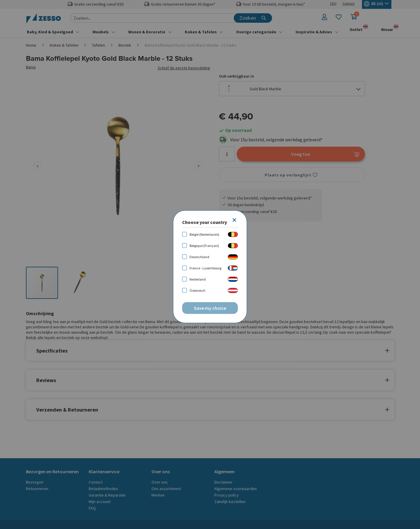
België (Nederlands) (204, 234)
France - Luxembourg (205, 268)
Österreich (197, 290)
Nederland (198, 279)
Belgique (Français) (204, 246)
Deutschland (199, 257)
